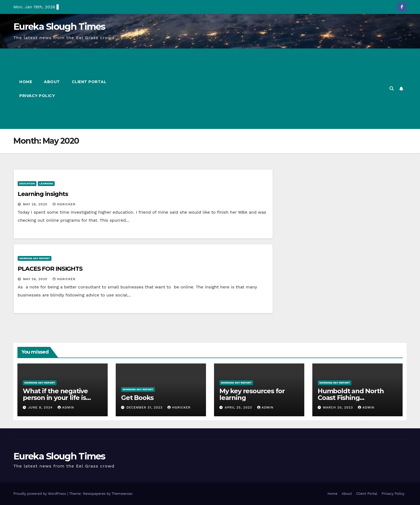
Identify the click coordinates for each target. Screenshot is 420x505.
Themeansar (122, 494)
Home (26, 82)
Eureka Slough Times (59, 27)
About (52, 82)
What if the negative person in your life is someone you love (55, 398)
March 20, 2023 (339, 407)
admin (66, 407)
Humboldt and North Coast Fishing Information (351, 398)
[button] (392, 89)
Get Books (137, 398)
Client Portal (89, 82)
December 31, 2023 (145, 407)
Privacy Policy (37, 96)
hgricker (64, 204)
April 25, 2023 (239, 407)
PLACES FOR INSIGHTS (50, 269)
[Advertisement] (250, 89)
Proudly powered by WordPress (40, 494)
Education (27, 183)
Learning (46, 183)
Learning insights (43, 194)
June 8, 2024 (41, 407)
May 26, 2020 (36, 204)
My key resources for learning (252, 394)
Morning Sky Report (35, 258)
